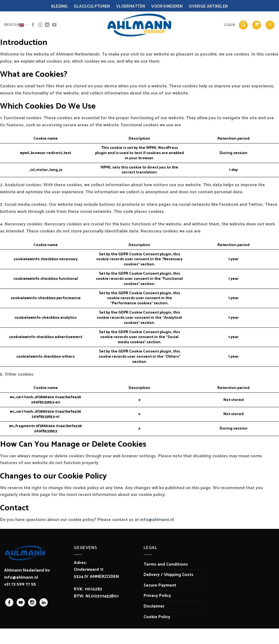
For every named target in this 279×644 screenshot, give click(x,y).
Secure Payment (160, 585)
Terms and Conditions (166, 564)
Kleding (60, 6)
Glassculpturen (92, 6)
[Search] (243, 25)
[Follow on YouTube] (54, 25)
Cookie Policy (157, 617)
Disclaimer (154, 606)
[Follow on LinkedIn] (47, 25)
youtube (21, 602)
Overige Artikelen (208, 6)
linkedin (44, 602)
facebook (9, 602)
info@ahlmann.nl (157, 520)
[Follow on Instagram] (40, 25)
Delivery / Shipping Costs (169, 575)
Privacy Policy (157, 596)
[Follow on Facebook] (33, 25)
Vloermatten (131, 6)
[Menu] (270, 25)
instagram (32, 602)
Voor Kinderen (167, 6)
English (16, 25)
